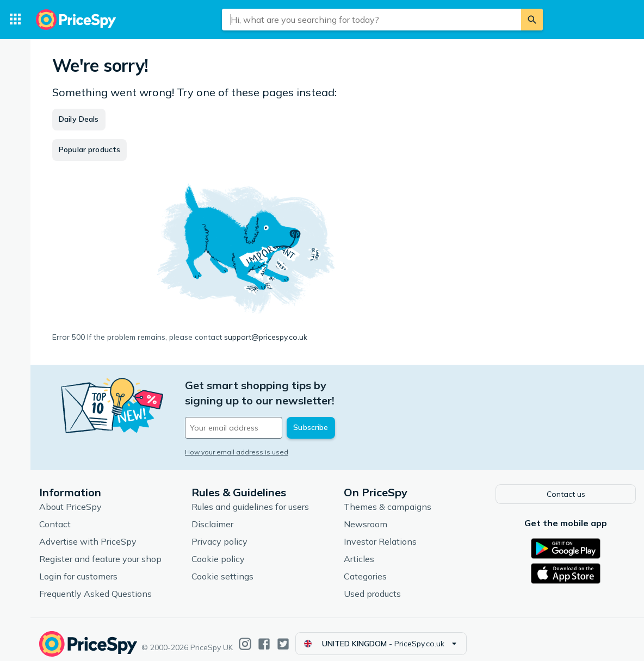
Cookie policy (218, 551)
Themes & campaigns (388, 498)
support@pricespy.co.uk (266, 337)
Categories (365, 568)
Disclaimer (212, 516)
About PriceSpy (70, 498)
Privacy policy (219, 533)
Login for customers (78, 568)
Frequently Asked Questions (95, 585)
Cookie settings (222, 568)
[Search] (532, 20)
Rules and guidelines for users (250, 498)
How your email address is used (237, 437)
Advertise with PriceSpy (88, 533)
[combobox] (371, 20)
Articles (359, 551)
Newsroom (366, 516)
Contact (55, 516)
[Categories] (15, 20)
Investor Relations (380, 533)
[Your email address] (259, 413)
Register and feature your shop (100, 551)
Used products (372, 585)
